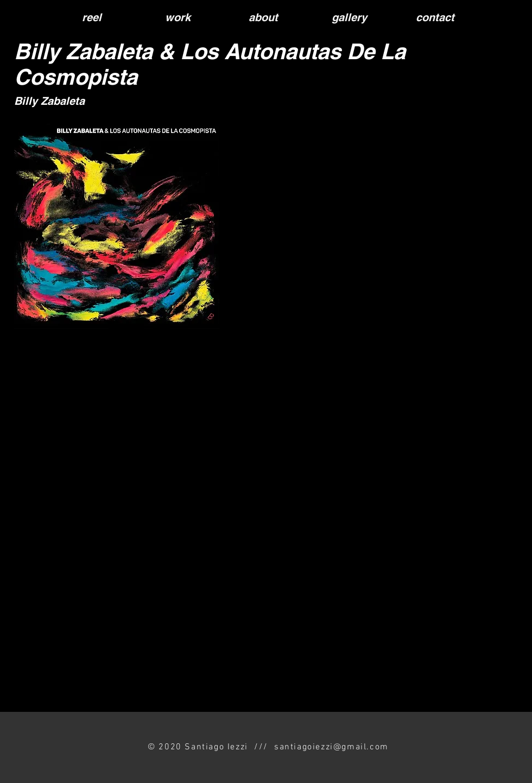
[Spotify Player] (352, 273)
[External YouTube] (253, 533)
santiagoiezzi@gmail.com (331, 747)
